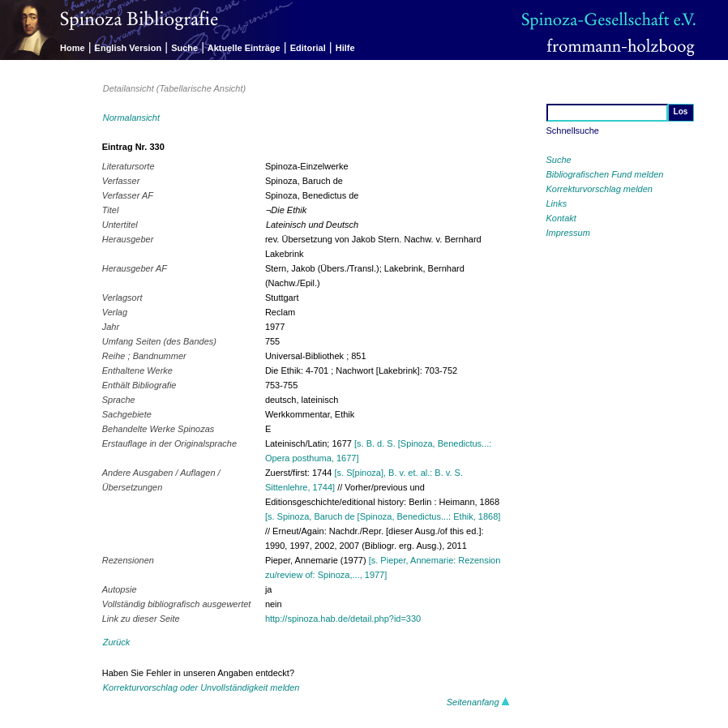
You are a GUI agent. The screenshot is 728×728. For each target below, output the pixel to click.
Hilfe (345, 48)
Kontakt (561, 218)
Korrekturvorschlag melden (600, 189)
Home (73, 48)
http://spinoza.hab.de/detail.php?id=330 (343, 619)
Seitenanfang (478, 702)
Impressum (568, 233)
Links (557, 203)
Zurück (117, 642)
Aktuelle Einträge (244, 48)
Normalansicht (131, 118)
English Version (128, 48)
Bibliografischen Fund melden (605, 174)
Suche (184, 48)
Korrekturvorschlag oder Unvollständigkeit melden (201, 687)
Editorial (308, 48)
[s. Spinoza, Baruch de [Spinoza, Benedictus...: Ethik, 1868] (383, 516)
